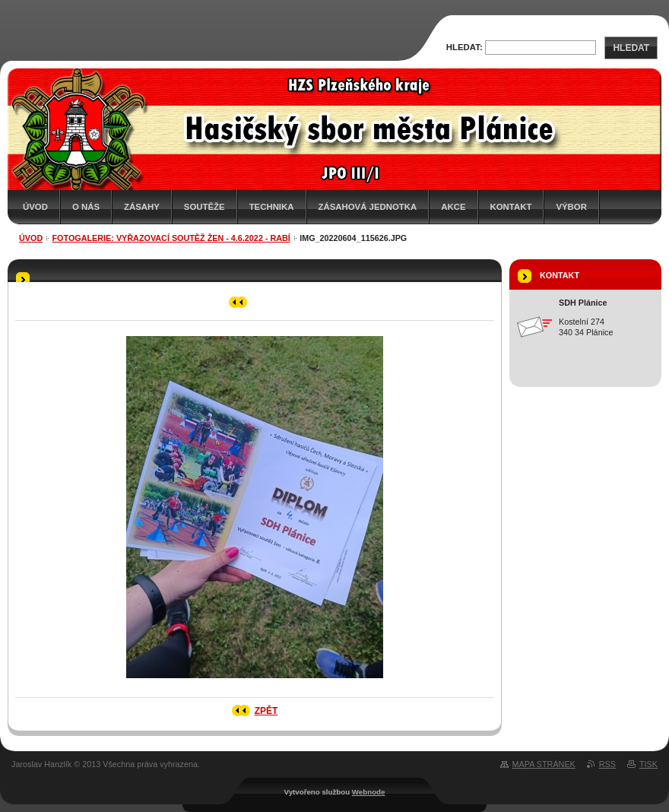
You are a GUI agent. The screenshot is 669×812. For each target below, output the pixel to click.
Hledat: (464, 47)
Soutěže (205, 207)
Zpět (266, 711)
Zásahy (142, 207)
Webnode (369, 792)
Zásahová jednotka (368, 207)
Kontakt (511, 207)
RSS (607, 764)
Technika (272, 207)
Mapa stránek (544, 764)
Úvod (35, 207)
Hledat (631, 48)
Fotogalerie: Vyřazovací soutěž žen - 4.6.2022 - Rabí (171, 238)
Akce (453, 207)
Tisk (648, 764)
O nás (86, 207)
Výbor (571, 207)
